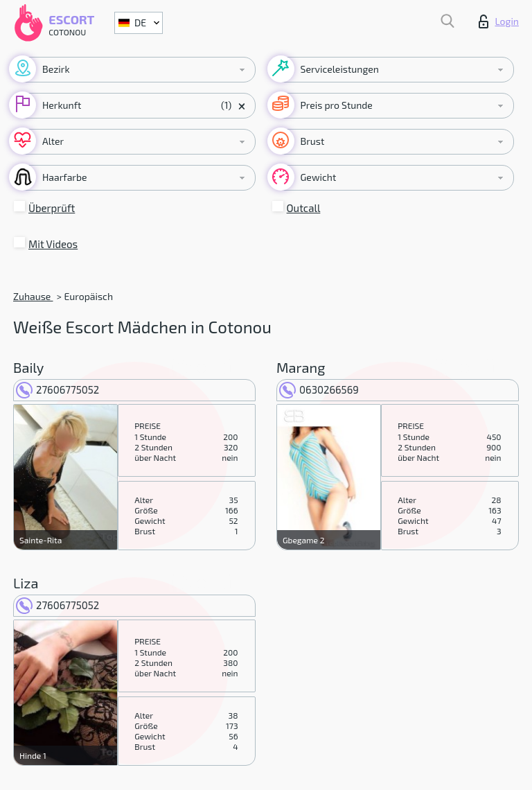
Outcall (304, 208)
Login (499, 21)
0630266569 (319, 389)
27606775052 (57, 389)
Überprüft (52, 208)
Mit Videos (53, 244)
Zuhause (33, 296)
